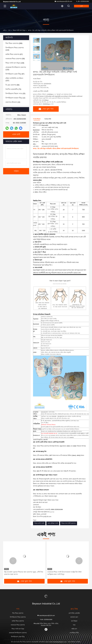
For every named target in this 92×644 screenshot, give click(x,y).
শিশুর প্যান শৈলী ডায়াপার (69, 523)
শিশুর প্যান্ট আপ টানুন (19, 30)
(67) (14, 54)
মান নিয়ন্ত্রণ (74, 621)
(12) (15, 98)
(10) (13, 102)
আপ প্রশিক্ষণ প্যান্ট (53, 523)
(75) (13, 89)
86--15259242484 (82, 1)
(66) (12, 85)
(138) (15, 63)
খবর (74, 625)
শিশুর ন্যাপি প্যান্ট (39, 523)
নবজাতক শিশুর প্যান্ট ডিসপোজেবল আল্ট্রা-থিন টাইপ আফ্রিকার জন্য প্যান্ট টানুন (64, 573)
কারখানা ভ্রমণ (74, 617)
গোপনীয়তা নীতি (74, 633)
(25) (15, 94)
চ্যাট (81, 6)
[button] (13, 561)
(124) (15, 49)
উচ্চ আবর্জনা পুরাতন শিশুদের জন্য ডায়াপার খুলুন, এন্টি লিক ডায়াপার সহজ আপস (24, 573)
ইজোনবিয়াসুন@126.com (44, 517)
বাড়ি (4, 30)
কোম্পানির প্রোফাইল (74, 613)
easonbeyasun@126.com (63, 1)
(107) (14, 79)
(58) (15, 59)
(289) (14, 43)
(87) (15, 74)
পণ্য (9, 30)
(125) (16, 68)
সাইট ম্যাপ (74, 629)
